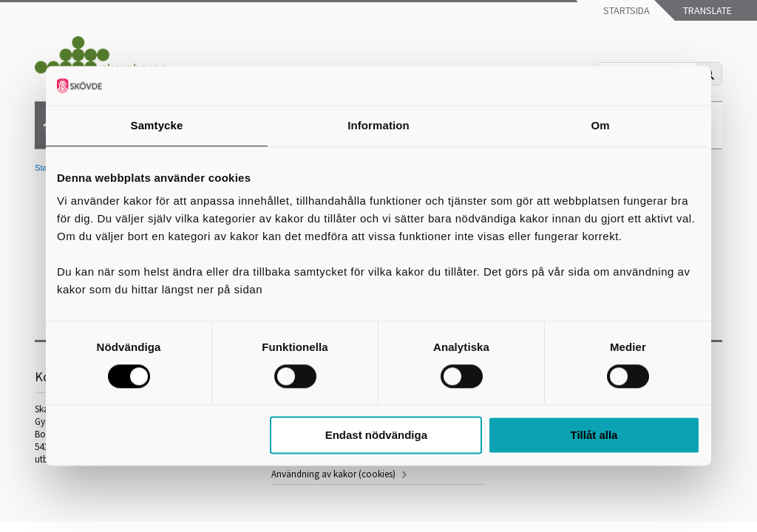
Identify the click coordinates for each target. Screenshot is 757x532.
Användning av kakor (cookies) (333, 474)
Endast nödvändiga (376, 436)
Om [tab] (600, 125)
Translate (706, 10)
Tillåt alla (594, 436)
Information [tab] (378, 125)
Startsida (625, 10)
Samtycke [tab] (157, 125)
